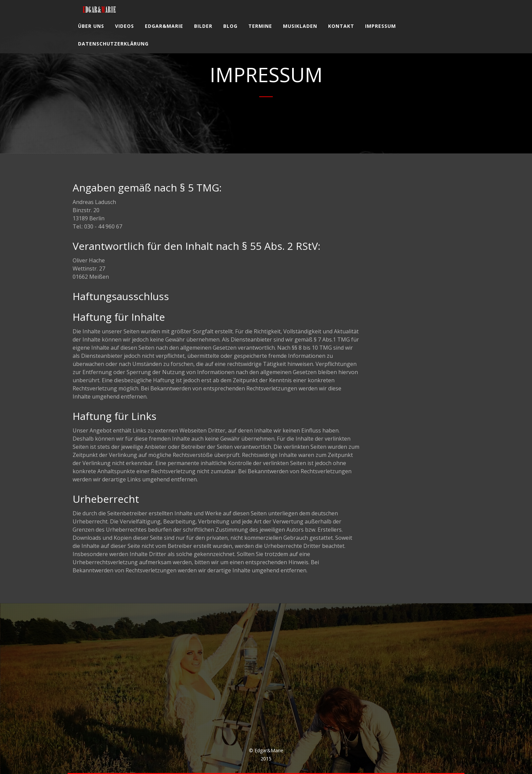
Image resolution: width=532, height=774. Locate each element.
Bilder (203, 32)
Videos (125, 32)
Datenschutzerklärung (113, 50)
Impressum (381, 32)
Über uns (91, 32)
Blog (230, 32)
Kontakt (341, 32)
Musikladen (300, 32)
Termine (260, 32)
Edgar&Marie (164, 32)
